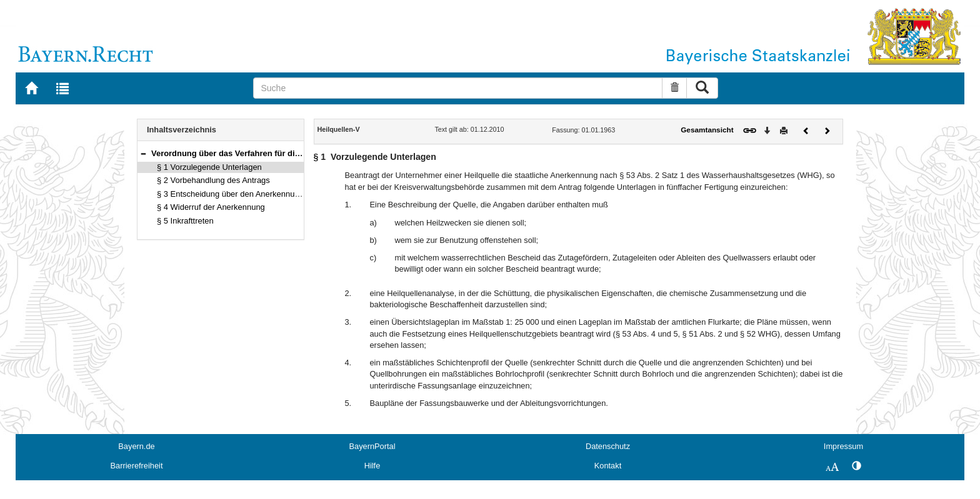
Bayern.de (136, 446)
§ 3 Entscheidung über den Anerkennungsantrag (244, 194)
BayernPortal (372, 446)
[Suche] (458, 88)
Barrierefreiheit (137, 466)
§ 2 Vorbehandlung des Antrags (213, 180)
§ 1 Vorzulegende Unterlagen (209, 167)
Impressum (843, 446)
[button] (143, 153)
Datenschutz (608, 446)
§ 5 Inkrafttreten (185, 221)
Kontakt (608, 466)
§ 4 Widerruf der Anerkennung (211, 207)
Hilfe (372, 466)
